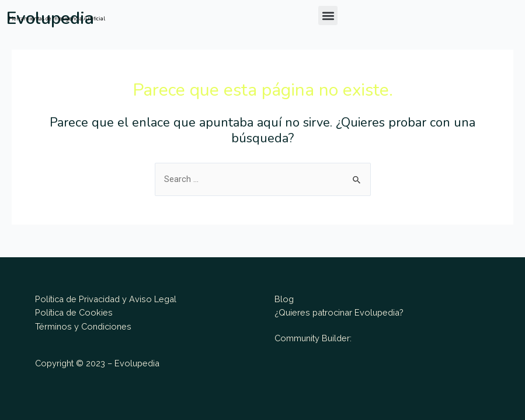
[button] (328, 15)
